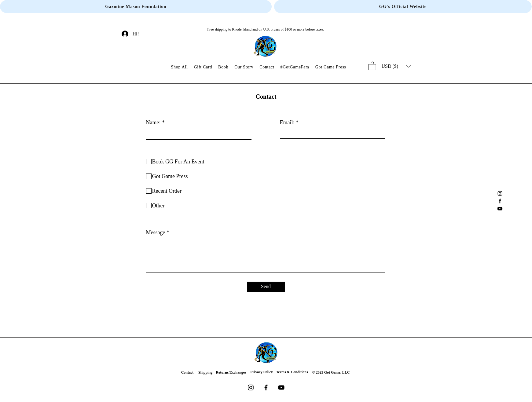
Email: (287, 122)
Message (156, 232)
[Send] (266, 287)
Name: (153, 122)
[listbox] (396, 66)
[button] (372, 66)
